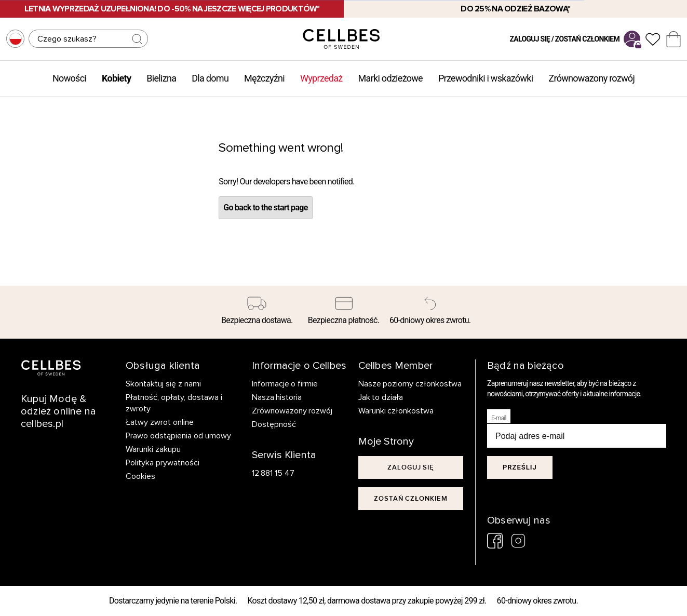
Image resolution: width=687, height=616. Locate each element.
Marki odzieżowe (390, 78)
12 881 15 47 (273, 473)
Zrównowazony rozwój (591, 78)
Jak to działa (381, 397)
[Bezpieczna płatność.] (343, 312)
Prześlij (520, 467)
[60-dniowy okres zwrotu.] (430, 312)
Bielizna (161, 78)
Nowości (69, 78)
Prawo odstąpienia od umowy (178, 436)
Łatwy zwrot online (160, 422)
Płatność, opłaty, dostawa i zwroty (174, 403)
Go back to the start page (265, 207)
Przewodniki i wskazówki (486, 78)
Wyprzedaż (321, 78)
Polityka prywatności (163, 463)
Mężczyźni (264, 78)
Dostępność (274, 424)
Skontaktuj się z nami (163, 384)
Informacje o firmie (285, 384)
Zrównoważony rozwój (292, 411)
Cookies (140, 476)
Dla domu (210, 78)
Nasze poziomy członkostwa (410, 384)
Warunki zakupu (153, 449)
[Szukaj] (88, 39)
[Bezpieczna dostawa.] (257, 312)
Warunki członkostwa (396, 411)
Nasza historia (277, 397)
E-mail (499, 418)
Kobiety (116, 78)
